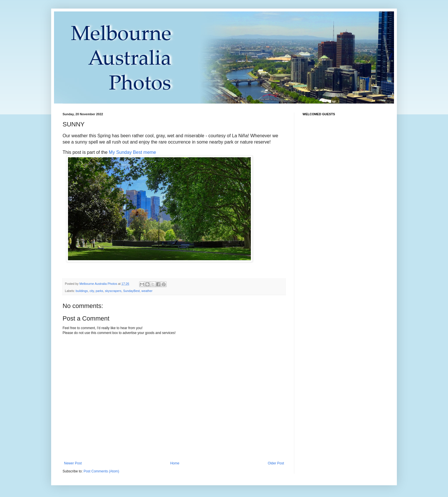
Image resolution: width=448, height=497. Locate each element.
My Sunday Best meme (132, 152)
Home (175, 463)
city (92, 291)
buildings (82, 291)
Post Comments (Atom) (101, 471)
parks (99, 291)
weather (147, 291)
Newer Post (73, 463)
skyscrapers (113, 291)
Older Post (276, 463)
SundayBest (131, 291)
